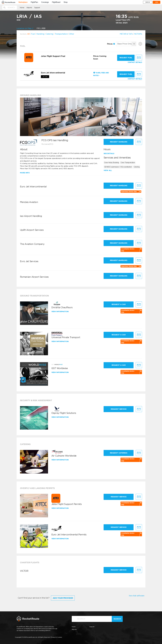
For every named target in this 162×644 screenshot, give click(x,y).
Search (117, 619)
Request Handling (119, 142)
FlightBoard (56, 2)
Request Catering (119, 453)
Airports (29, 8)
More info (25, 173)
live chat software (137, 596)
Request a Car (119, 304)
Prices (111, 44)
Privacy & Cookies (56, 637)
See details (109, 153)
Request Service (119, 409)
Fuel (33, 34)
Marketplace (23, 2)
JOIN (157, 2)
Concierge (45, 2)
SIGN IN (148, 2)
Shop (66, 2)
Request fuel (126, 58)
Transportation (61, 34)
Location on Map (25, 28)
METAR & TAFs (126, 34)
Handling (40, 34)
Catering (49, 34)
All (28, 34)
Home (22, 8)
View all (108, 170)
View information (60, 312)
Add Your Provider (63, 598)
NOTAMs (138, 34)
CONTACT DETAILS (135, 62)
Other (72, 34)
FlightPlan (34, 2)
